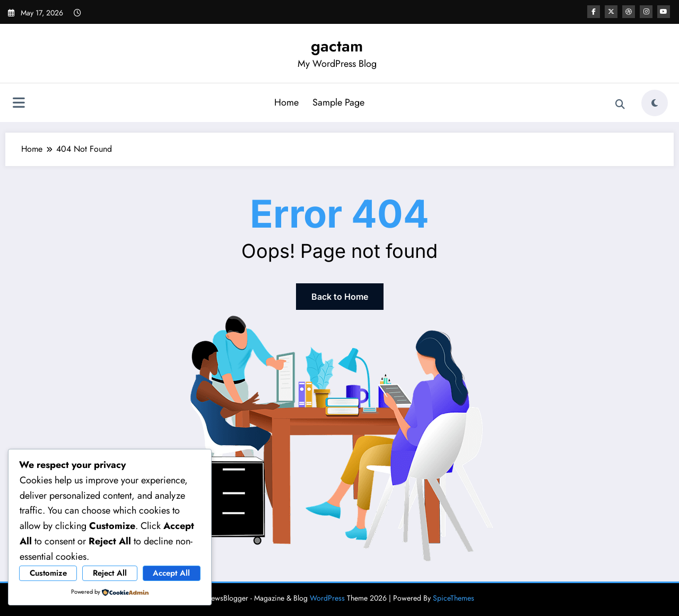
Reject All (110, 573)
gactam (337, 46)
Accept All (171, 573)
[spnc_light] (655, 103)
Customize (48, 573)
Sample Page (338, 102)
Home (286, 102)
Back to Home (340, 297)
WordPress (327, 598)
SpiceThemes (454, 598)
